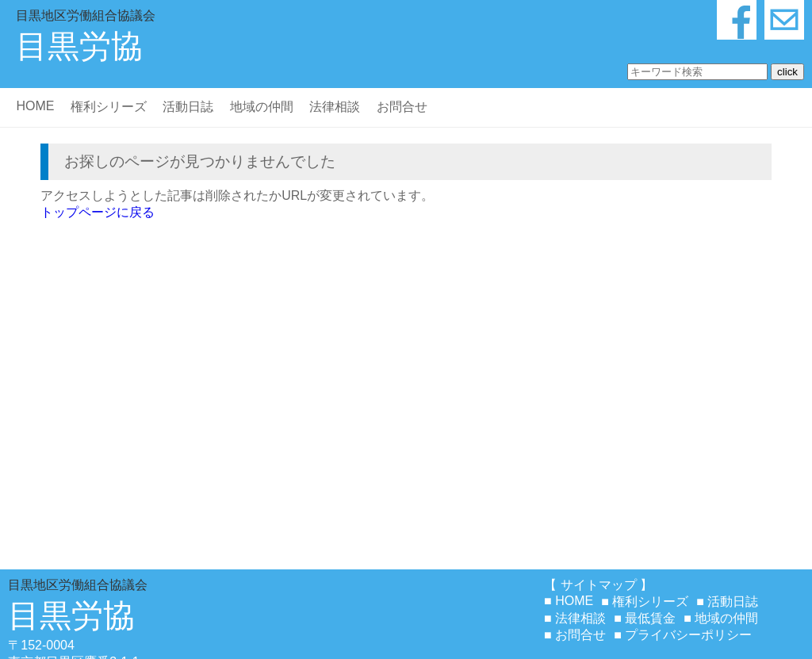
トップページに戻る (98, 212)
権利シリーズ (109, 107)
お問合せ (402, 107)
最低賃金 (650, 618)
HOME (35, 106)
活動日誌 (188, 107)
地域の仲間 (262, 107)
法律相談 (335, 107)
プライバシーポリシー (688, 635)
